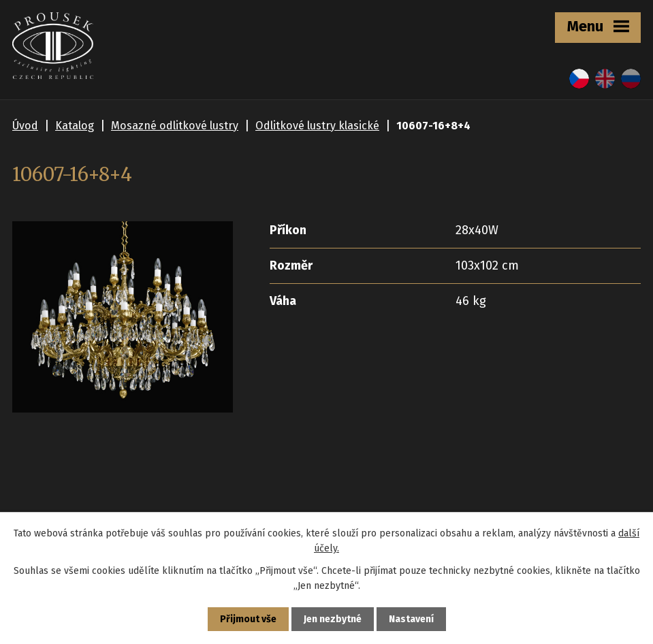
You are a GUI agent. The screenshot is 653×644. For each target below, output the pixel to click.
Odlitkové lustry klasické (317, 126)
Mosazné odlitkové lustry (175, 126)
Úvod (25, 126)
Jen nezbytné (333, 619)
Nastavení (411, 619)
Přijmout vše (248, 619)
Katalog (75, 126)
